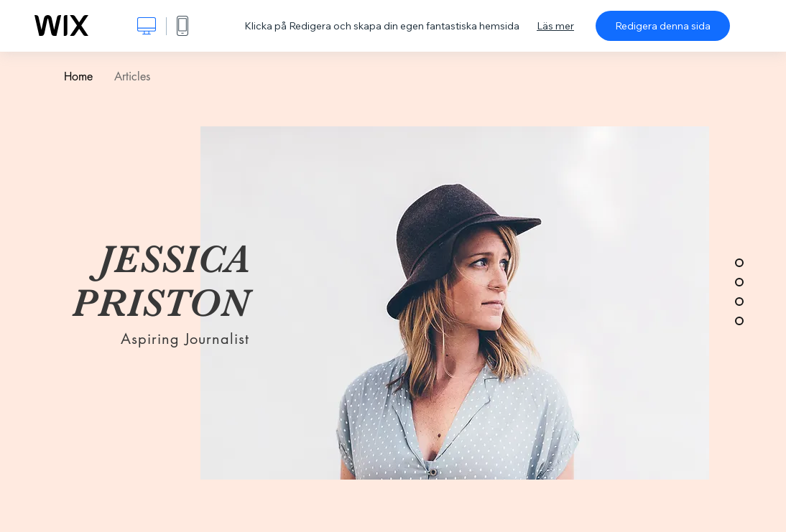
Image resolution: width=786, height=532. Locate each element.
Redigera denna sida (663, 26)
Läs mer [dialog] (555, 26)
